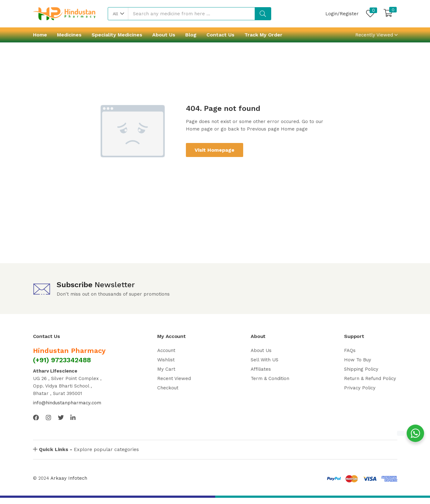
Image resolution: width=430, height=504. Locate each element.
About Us (164, 35)
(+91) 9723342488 (62, 360)
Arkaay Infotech (69, 478)
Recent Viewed (174, 378)
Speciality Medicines (117, 35)
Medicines (69, 35)
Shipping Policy (361, 369)
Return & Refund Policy (370, 378)
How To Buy (358, 360)
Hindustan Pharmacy (69, 351)
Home (40, 35)
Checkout (168, 388)
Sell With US (265, 360)
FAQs (350, 350)
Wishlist (166, 360)
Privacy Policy (360, 388)
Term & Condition (270, 378)
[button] (118, 14)
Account (166, 350)
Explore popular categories (89, 449)
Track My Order (263, 35)
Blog (191, 35)
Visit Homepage (215, 150)
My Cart (166, 369)
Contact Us (220, 35)
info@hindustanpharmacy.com (67, 403)
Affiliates (261, 369)
